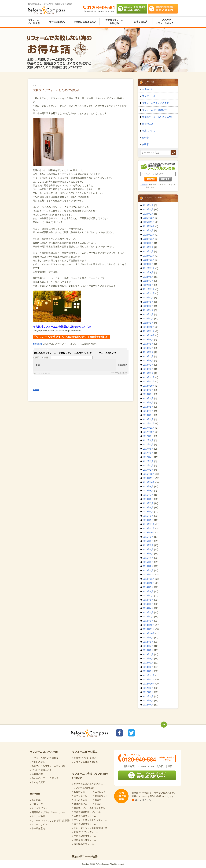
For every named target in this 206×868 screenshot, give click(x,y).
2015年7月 (148, 545)
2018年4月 (148, 411)
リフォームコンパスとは (34, 22)
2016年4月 (148, 507)
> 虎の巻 (97, 800)
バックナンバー (43, 373)
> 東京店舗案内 (37, 828)
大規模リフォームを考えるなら (158, 117)
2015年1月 (148, 570)
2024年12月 (149, 235)
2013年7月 (148, 646)
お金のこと (148, 89)
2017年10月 (149, 432)
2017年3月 (148, 461)
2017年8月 (148, 440)
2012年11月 (149, 680)
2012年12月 (149, 675)
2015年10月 (149, 533)
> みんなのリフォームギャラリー (46, 778)
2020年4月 (148, 310)
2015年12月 (149, 524)
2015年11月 (149, 528)
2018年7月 (148, 398)
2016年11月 (149, 478)
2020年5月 (148, 306)
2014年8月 (148, 591)
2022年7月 (148, 281)
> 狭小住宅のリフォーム (84, 824)
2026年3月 (148, 209)
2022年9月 (148, 272)
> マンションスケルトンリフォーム (90, 820)
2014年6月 (148, 600)
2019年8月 (148, 344)
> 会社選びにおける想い (84, 758)
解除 (45, 358)
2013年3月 (148, 663)
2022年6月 (148, 285)
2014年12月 (149, 575)
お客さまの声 (141, 22)
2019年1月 (148, 373)
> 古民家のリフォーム (83, 844)
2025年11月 (149, 222)
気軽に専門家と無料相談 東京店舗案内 (163, 9)
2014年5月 (148, 604)
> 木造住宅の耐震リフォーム (86, 812)
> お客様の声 (36, 774)
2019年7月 (148, 348)
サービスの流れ (57, 22)
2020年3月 (148, 314)
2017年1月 (148, 470)
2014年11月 (149, 579)
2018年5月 (148, 407)
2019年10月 (149, 335)
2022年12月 (149, 268)
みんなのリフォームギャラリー (167, 22)
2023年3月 (148, 264)
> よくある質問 (37, 782)
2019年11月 (149, 331)
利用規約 (37, 344)
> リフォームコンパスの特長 (44, 758)
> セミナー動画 (37, 816)
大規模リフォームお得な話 (114, 22)
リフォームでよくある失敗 (155, 103)
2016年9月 (148, 486)
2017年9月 (148, 436)
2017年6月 (148, 449)
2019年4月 (148, 361)
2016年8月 (148, 491)
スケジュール (149, 96)
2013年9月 (148, 638)
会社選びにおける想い (85, 22)
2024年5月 (148, 251)
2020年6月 (148, 302)
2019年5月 (148, 356)
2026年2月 (148, 214)
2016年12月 (149, 474)
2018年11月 (149, 382)
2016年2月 (148, 516)
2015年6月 (148, 549)
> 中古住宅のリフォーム (84, 836)
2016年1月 (148, 520)
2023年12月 (149, 256)
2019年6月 (148, 352)
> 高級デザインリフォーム (85, 832)
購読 (36, 358)
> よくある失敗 (80, 800)
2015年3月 (148, 562)
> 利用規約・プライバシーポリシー (47, 812)
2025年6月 (148, 230)
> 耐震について (100, 796)
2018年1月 (148, 419)
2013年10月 (149, 633)
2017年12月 (149, 424)
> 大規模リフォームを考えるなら (88, 808)
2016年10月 (149, 482)
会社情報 (35, 794)
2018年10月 (149, 386)
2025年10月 (149, 226)
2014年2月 (148, 617)
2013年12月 (149, 625)
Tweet (36, 389)
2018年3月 (148, 415)
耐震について (149, 131)
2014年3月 (148, 612)
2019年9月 (148, 340)
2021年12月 (149, 289)
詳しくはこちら (143, 800)
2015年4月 (148, 558)
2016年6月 (148, 499)
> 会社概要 (35, 800)
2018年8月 (148, 394)
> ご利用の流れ (37, 762)
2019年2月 (148, 369)
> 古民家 (97, 804)
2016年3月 (148, 512)
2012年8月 (148, 692)
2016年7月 (148, 495)
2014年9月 (148, 587)
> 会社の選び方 (80, 804)
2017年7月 (148, 444)
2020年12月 (149, 293)
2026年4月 (148, 205)
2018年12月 (149, 377)
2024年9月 (148, 243)
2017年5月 (148, 453)
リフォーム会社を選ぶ (85, 752)
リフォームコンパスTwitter (131, 733)
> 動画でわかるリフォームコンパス (47, 766)
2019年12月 (149, 327)
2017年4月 (148, 457)
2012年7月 (148, 696)
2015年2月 (148, 566)
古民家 (145, 144)
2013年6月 (148, 650)
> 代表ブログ (36, 804)
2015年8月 (148, 541)
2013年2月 (148, 667)
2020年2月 (148, 319)
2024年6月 (148, 247)
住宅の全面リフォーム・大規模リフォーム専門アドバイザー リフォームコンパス (75, 353)
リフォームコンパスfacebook (119, 733)
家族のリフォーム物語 (85, 856)
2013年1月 (148, 671)
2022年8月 (148, 277)
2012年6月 (148, 701)
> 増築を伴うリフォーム (84, 840)
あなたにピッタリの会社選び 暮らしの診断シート (132, 9)
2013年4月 (148, 659)
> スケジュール (80, 796)
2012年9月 (148, 688)
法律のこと (148, 124)
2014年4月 (148, 608)
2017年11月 (149, 428)
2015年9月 (148, 537)
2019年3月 (148, 365)
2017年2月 (148, 465)
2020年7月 (148, 298)
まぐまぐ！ (123, 373)
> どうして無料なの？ (41, 770)
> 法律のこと (99, 792)
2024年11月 (149, 239)
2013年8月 (148, 642)
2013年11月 (149, 629)
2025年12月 (149, 218)
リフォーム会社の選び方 (154, 110)
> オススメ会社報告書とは (85, 762)
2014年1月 (148, 621)
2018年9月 (148, 390)
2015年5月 (148, 554)
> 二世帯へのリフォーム (84, 816)
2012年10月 (149, 684)
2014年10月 (149, 583)
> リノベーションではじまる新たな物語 (50, 820)
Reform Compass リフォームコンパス (46, 10)
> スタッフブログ (38, 808)
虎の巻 (145, 138)
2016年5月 (148, 503)
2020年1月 (148, 323)
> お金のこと (78, 792)
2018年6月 (148, 403)
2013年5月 (148, 654)
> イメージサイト (38, 824)
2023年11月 (149, 260)
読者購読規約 (122, 365)
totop (164, 725)
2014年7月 (148, 596)
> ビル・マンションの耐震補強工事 (90, 828)
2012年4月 (148, 705)
